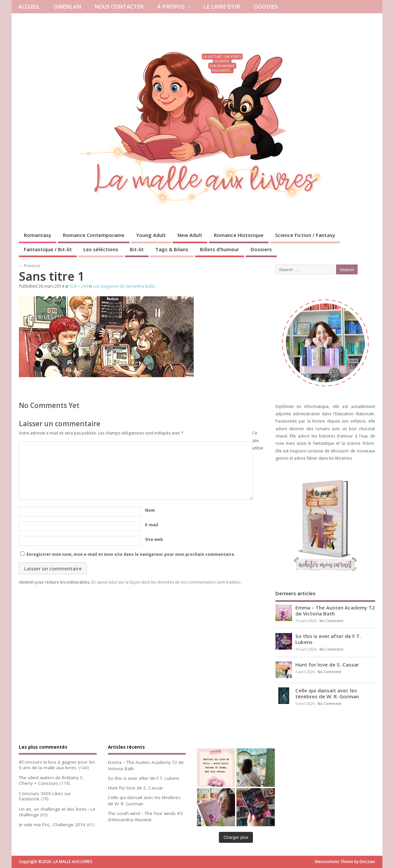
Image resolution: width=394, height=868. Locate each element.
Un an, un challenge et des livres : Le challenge (57, 812)
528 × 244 (79, 286)
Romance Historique (239, 235)
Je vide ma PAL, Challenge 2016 (52, 825)
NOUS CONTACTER (119, 7)
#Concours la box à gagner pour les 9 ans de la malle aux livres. (57, 765)
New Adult (190, 235)
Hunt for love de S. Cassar (327, 665)
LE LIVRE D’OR (222, 7)
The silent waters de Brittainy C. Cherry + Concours (51, 780)
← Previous (29, 266)
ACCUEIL (29, 7)
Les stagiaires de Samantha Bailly (124, 286)
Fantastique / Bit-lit (48, 249)
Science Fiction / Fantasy (305, 235)
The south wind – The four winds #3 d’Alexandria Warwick (145, 816)
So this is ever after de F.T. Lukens (328, 639)
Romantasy (38, 235)
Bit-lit (137, 249)
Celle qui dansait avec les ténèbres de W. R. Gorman (327, 693)
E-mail (152, 525)
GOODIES (266, 7)
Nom (150, 510)
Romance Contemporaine (94, 235)
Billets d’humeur (220, 249)
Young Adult (151, 235)
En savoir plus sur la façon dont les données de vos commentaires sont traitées (166, 582)
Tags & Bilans (172, 249)
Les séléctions (101, 249)
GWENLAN (67, 7)
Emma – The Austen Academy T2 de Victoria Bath (335, 610)
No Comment (331, 621)
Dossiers (261, 249)
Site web (154, 539)
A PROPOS (171, 7)
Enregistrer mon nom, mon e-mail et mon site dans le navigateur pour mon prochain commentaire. (131, 554)
